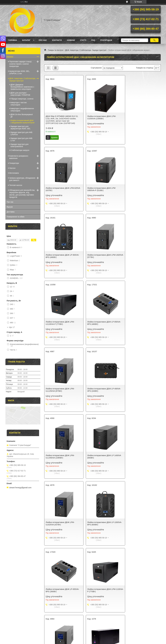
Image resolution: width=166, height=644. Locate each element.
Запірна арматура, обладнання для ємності (22, 179)
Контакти (57, 40)
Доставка (11, 212)
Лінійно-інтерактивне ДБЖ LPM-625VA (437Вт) (139, 117)
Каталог (26, 40)
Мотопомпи (14, 173)
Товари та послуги (56, 50)
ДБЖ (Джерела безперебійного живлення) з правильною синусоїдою (22, 87)
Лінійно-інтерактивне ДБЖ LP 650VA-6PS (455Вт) (142, 590)
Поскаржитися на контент (83, 642)
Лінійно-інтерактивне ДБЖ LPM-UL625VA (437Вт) (60, 390)
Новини (71, 40)
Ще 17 (12, 327)
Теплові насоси (16, 185)
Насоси (12, 168)
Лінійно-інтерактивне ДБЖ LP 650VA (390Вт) (141, 457)
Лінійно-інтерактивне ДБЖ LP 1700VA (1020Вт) (63, 523)
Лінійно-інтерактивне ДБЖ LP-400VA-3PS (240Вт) (62, 323)
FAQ (93, 40)
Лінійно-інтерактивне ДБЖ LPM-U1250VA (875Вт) (60, 590)
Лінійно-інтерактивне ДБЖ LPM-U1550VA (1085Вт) (100, 117)
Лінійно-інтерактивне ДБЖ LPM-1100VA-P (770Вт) (60, 457)
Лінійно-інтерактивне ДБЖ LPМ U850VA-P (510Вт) (60, 189)
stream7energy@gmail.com (20, 488)
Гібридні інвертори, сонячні (22, 99)
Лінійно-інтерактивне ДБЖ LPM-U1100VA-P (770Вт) (60, 256)
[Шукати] (154, 40)
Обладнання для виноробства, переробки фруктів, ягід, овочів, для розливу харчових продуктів (22, 194)
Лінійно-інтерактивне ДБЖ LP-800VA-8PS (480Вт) (102, 189)
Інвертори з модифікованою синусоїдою (22, 110)
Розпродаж (106, 40)
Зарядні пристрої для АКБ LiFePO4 (22, 133)
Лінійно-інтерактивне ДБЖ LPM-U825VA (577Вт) (139, 189)
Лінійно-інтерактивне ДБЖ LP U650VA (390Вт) (142, 523)
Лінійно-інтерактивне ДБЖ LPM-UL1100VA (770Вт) (100, 457)
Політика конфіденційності (103, 642)
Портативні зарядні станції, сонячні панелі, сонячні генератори (21, 64)
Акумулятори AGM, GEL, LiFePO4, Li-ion (20, 72)
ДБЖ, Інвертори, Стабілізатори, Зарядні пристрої (86, 50)
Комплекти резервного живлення (19, 157)
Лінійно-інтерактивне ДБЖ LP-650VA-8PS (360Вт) (142, 390)
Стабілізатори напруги (20, 150)
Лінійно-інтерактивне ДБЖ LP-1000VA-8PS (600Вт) (99, 390)
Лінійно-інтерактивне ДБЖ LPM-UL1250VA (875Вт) (139, 256)
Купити (54, 137)
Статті (83, 40)
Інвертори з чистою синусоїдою (19, 104)
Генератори (14, 163)
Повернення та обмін (16, 217)
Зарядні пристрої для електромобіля (20, 145)
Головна (12, 40)
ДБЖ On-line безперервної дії (22, 116)
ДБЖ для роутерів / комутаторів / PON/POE (20, 94)
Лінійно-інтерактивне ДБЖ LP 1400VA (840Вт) (142, 323)
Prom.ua (95, 639)
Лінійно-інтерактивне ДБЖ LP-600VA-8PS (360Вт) (102, 523)
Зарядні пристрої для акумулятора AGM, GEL (21, 127)
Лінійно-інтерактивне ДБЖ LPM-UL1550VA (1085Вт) (100, 323)
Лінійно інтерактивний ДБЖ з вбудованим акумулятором (23, 122)
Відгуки (10, 207)
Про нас (43, 40)
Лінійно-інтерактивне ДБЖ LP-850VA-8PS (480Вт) (102, 256)
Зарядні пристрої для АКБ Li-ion (22, 139)
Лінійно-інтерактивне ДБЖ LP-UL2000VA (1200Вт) (99, 590)
